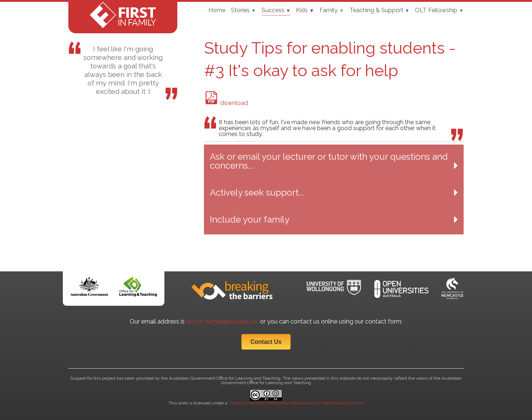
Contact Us (266, 342)
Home (217, 10)
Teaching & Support (380, 10)
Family (332, 10)
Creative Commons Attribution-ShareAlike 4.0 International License (296, 403)
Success (276, 10)
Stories (243, 10)
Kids (305, 10)
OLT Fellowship (439, 10)
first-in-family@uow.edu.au (222, 321)
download (226, 103)
